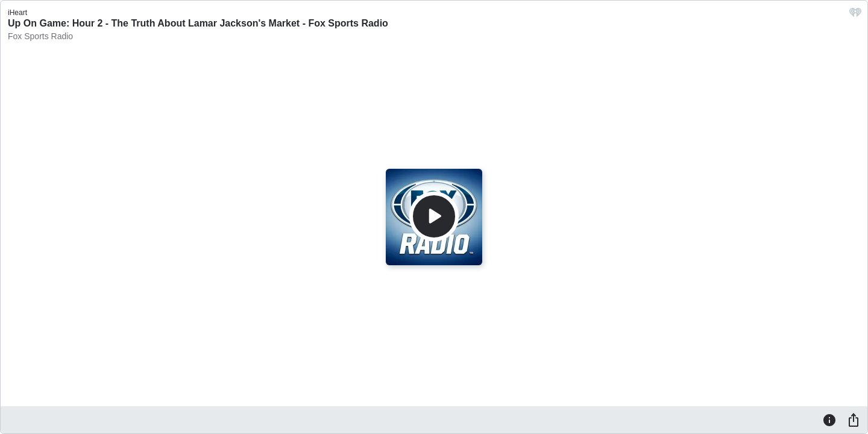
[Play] (434, 216)
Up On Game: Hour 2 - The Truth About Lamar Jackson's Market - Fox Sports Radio (198, 23)
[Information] (829, 420)
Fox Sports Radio (40, 36)
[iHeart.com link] (855, 15)
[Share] (854, 420)
